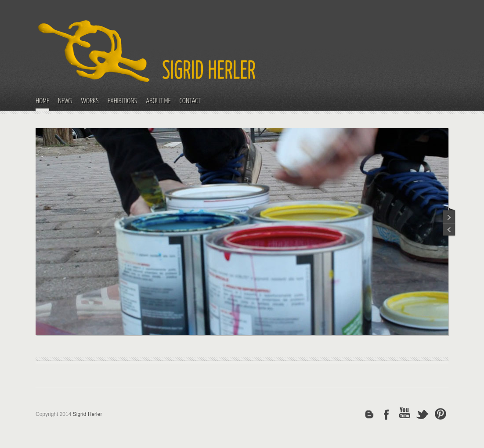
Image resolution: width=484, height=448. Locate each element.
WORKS (90, 101)
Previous (449, 215)
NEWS (65, 101)
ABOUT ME (158, 101)
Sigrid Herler (88, 414)
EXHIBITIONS (123, 101)
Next (449, 230)
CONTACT (190, 101)
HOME (42, 101)
